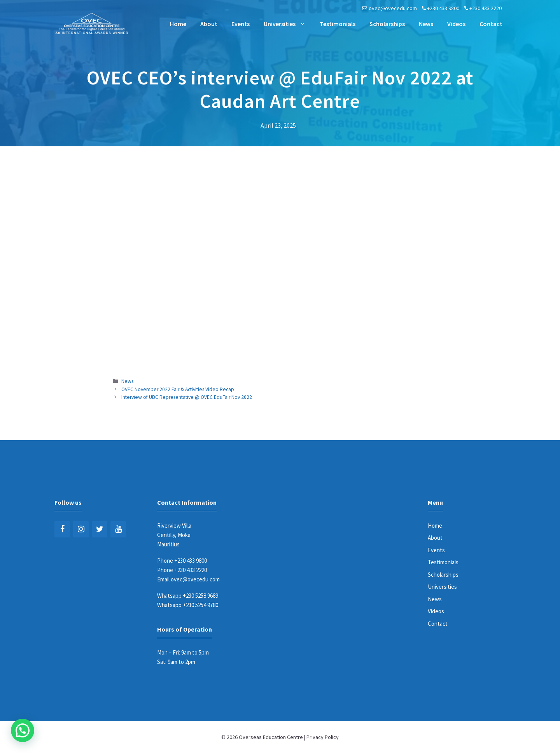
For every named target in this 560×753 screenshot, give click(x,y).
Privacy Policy (323, 737)
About (209, 24)
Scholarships (387, 24)
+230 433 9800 (443, 8)
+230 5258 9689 (200, 596)
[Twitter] (100, 529)
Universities (288, 24)
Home (178, 24)
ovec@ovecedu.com (393, 8)
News (426, 24)
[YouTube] (118, 529)
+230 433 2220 (486, 8)
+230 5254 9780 (200, 605)
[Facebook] (62, 529)
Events (241, 24)
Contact (491, 24)
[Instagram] (81, 529)
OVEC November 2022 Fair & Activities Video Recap (178, 389)
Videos (456, 24)
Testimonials (338, 24)
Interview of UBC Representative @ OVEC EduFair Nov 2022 (187, 397)
